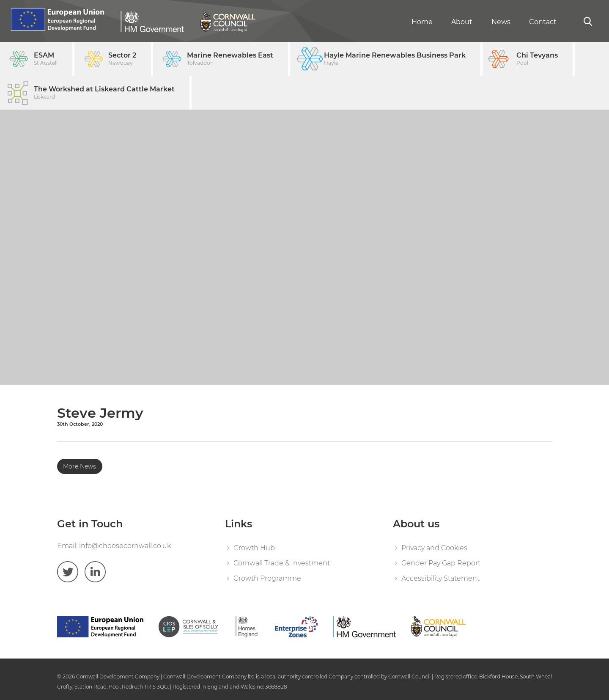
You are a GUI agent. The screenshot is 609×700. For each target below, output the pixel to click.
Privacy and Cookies (434, 548)
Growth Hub (254, 548)
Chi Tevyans (537, 59)
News (501, 22)
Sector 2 (122, 59)
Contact (543, 22)
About (462, 22)
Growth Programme (267, 578)
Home (422, 22)
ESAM (46, 59)
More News (80, 466)
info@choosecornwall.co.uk (125, 546)
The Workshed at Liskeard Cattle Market (104, 93)
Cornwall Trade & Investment (282, 563)
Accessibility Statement (440, 578)
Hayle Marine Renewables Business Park (395, 59)
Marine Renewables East (230, 59)
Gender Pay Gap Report (441, 563)
